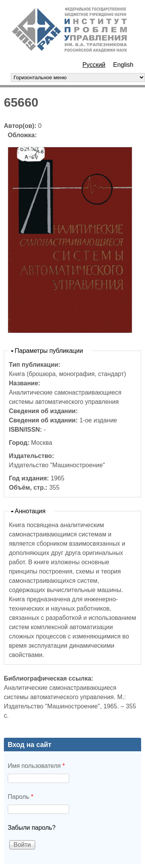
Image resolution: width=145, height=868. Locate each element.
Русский (94, 65)
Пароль (20, 797)
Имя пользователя (36, 766)
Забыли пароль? (32, 828)
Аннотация (30, 511)
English (123, 65)
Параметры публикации (49, 351)
